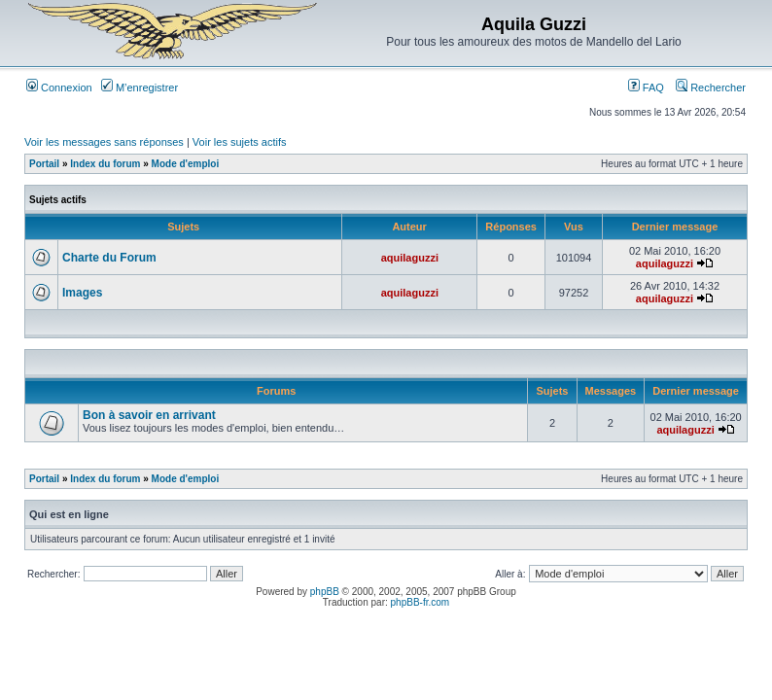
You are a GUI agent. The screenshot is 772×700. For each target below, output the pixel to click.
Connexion (59, 87)
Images (82, 293)
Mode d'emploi (186, 164)
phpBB (325, 592)
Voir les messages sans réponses (104, 142)
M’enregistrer (140, 87)
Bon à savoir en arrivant (149, 415)
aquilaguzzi (410, 258)
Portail (44, 164)
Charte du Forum (109, 258)
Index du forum (105, 164)
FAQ (646, 87)
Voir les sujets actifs (240, 142)
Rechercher (711, 87)
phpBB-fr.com (421, 602)
